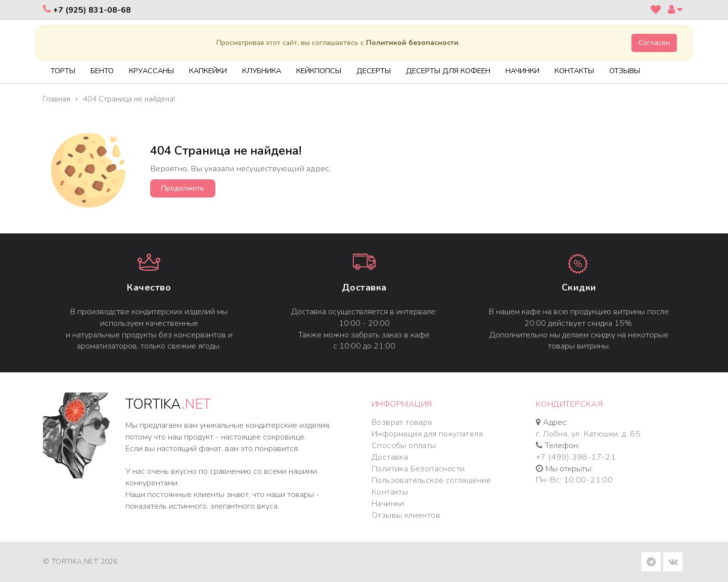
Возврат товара (402, 422)
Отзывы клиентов (406, 515)
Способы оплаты (404, 446)
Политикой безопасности (412, 43)
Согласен (654, 43)
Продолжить (183, 188)
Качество (149, 287)
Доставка (364, 287)
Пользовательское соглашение (431, 480)
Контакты (390, 492)
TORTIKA (168, 404)
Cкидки (579, 287)
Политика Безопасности (418, 469)
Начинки (388, 504)
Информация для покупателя (427, 434)
